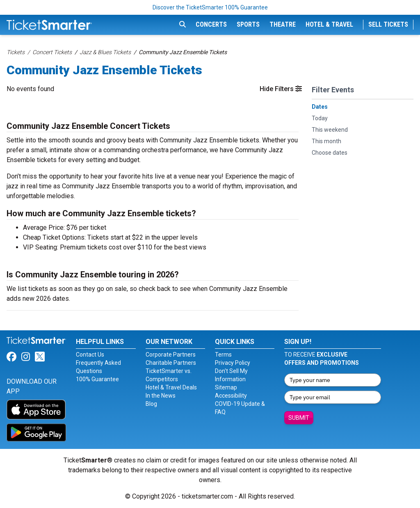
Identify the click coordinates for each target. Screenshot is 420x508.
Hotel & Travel (329, 24)
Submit (299, 418)
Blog (151, 404)
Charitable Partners (171, 363)
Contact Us (90, 355)
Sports (248, 24)
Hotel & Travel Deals (171, 387)
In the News (161, 396)
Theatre (283, 24)
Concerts (211, 24)
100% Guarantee (97, 379)
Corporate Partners (171, 355)
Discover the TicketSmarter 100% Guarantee (210, 7)
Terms (223, 355)
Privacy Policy (233, 363)
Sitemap (226, 387)
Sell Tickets (388, 24)
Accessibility (231, 396)
